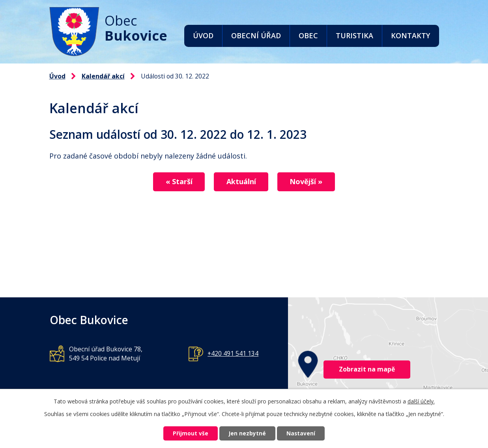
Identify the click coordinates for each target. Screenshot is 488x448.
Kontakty (410, 35)
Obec (308, 35)
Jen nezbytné (247, 433)
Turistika (354, 35)
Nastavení (304, 433)
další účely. (421, 400)
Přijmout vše (187, 433)
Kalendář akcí (103, 76)
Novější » (310, 182)
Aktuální (241, 182)
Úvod (203, 35)
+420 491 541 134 (233, 353)
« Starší (176, 182)
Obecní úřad (256, 35)
